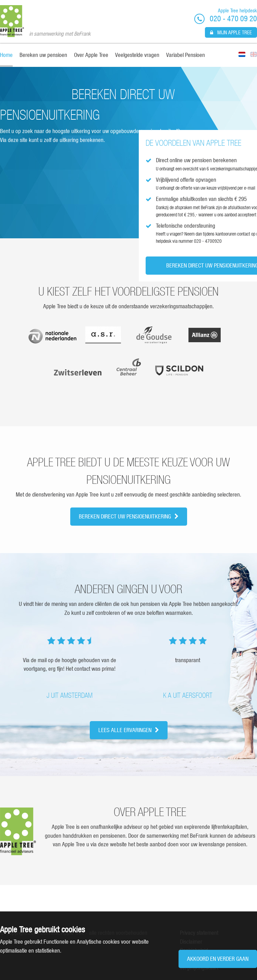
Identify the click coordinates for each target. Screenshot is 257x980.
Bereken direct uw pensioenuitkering (129, 516)
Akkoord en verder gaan (218, 959)
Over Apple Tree (91, 55)
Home (6, 55)
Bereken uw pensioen (43, 55)
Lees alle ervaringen (129, 730)
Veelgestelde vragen (137, 55)
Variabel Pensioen (186, 55)
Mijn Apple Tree (231, 32)
